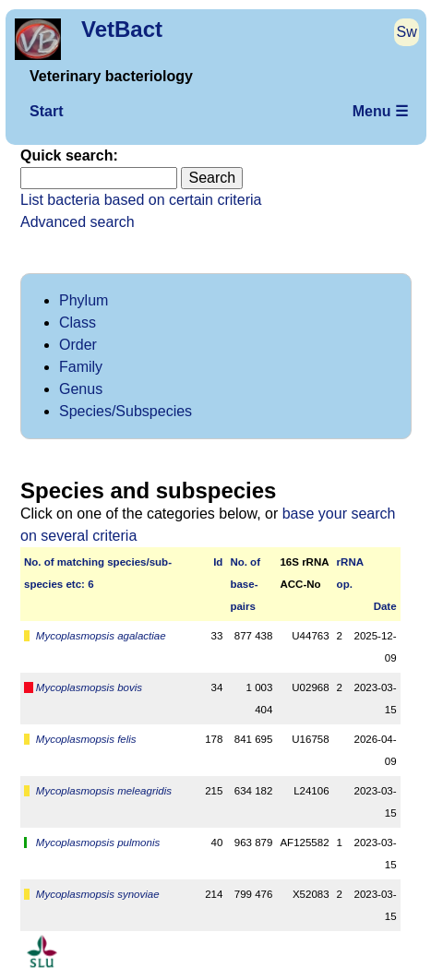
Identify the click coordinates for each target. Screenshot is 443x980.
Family (81, 367)
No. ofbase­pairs (245, 584)
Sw (407, 32)
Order (78, 345)
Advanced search (78, 222)
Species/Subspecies (126, 411)
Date (385, 606)
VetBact (122, 29)
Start (46, 111)
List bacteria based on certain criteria (141, 200)
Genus (81, 389)
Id (218, 562)
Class (78, 323)
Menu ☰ (380, 111)
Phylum (84, 300)
